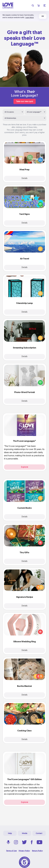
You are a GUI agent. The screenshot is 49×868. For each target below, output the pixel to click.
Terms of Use (11, 851)
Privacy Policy (24, 851)
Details (24, 178)
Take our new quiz (25, 101)
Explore (25, 467)
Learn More (30, 17)
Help (10, 833)
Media (25, 833)
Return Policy (37, 851)
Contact (39, 833)
